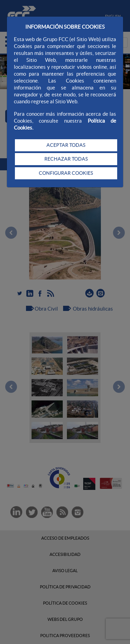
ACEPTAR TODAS (66, 145)
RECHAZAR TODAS (66, 159)
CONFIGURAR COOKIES (66, 173)
